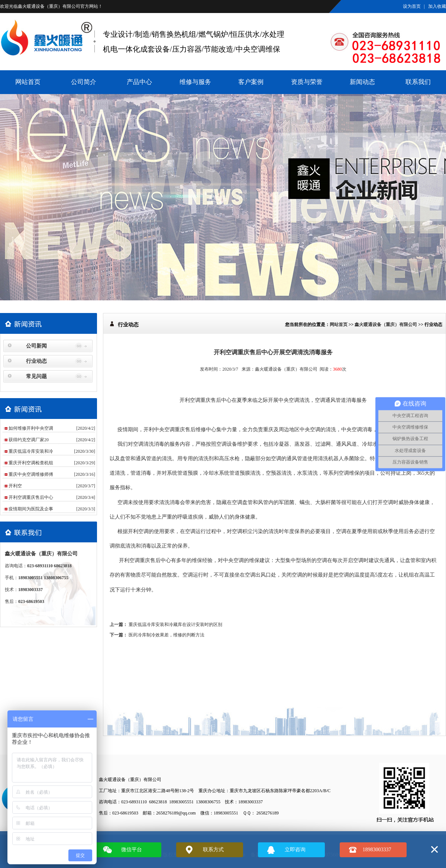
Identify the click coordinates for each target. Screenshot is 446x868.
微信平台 (132, 850)
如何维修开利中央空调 (31, 428)
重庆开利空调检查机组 (31, 463)
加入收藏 (437, 6)
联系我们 (418, 82)
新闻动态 (362, 82)
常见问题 (36, 376)
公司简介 (84, 82)
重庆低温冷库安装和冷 (31, 451)
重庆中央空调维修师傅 (31, 474)
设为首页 (412, 6)
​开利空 (15, 486)
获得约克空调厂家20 (29, 440)
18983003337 (377, 850)
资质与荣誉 (307, 82)
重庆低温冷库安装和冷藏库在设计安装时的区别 (175, 625)
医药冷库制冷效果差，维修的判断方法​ (167, 635)
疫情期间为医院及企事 (31, 509)
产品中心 (139, 82)
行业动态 (36, 361)
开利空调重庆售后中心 (31, 497)
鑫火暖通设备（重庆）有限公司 (49, 6)
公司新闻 (36, 346)
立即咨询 (295, 850)
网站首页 (28, 82)
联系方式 (213, 850)
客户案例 (251, 82)
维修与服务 (195, 82)
